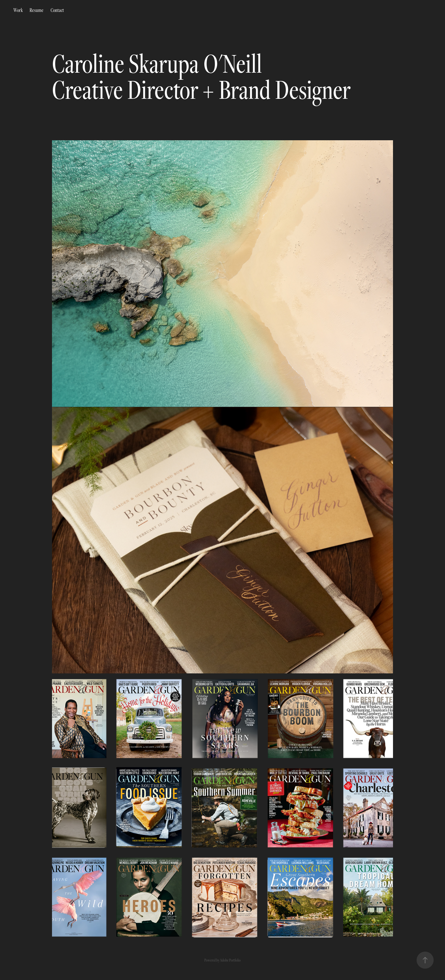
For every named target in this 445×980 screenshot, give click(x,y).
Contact (57, 10)
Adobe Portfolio (230, 960)
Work (18, 10)
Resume (37, 10)
